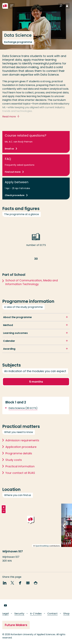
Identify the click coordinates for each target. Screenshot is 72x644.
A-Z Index (36, 614)
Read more (12, 117)
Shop (66, 614)
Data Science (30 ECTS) (23, 412)
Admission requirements (22, 444)
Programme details (19, 457)
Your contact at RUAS (20, 477)
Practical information (20, 470)
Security (19, 614)
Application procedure (21, 451)
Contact (52, 614)
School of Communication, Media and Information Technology (32, 286)
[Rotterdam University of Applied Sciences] (5, 6)
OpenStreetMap (42, 550)
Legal (5, 614)
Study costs (14, 464)
